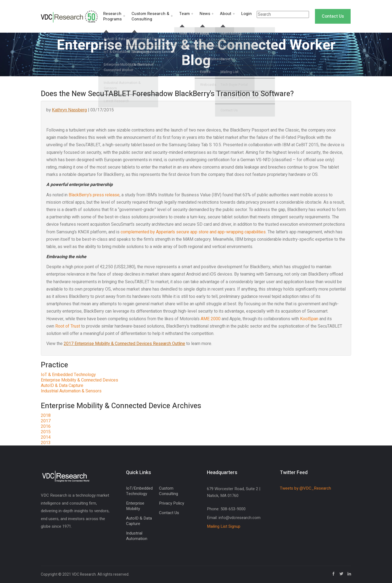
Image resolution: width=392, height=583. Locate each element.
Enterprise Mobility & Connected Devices (79, 380)
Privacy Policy (171, 503)
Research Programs (112, 16)
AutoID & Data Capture (62, 386)
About (226, 14)
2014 (46, 437)
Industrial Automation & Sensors (71, 391)
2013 (46, 443)
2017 (46, 421)
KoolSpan (309, 319)
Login (246, 14)
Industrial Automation (137, 536)
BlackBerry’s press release (94, 195)
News (205, 14)
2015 (46, 432)
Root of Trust (68, 326)
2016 (46, 426)
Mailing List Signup (224, 526)
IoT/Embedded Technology (139, 491)
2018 (46, 416)
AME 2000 (211, 319)
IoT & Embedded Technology (68, 375)
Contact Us (333, 16)
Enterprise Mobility (135, 506)
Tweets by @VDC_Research (305, 488)
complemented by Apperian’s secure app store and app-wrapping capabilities (193, 232)
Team (184, 14)
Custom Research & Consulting (150, 16)
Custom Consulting (169, 491)
